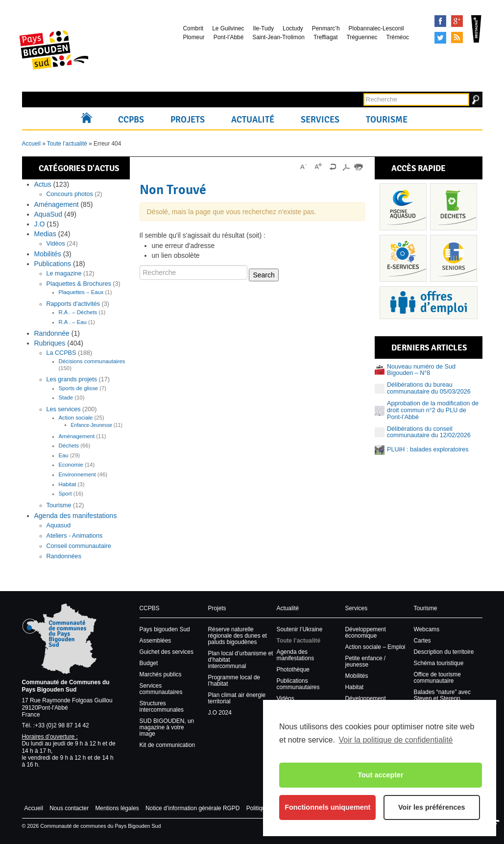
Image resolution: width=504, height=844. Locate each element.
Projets (188, 120)
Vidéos (56, 244)
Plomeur (194, 37)
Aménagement (57, 204)
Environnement (77, 474)
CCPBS (131, 120)
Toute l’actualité (67, 144)
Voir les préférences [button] (432, 807)
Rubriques (50, 343)
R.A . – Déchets (78, 312)
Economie (71, 465)
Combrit (193, 28)
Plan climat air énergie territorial (237, 698)
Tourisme (387, 120)
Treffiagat (326, 37)
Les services (64, 409)
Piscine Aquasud (403, 207)
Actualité (253, 120)
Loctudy (293, 28)
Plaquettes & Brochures (79, 284)
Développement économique (366, 633)
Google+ (457, 21)
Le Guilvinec (228, 28)
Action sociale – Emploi (375, 647)
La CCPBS (61, 353)
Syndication (457, 38)
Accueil (89, 120)
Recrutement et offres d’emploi (429, 303)
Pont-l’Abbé (228, 37)
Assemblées (156, 641)
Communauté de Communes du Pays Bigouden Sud (66, 686)
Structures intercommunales (162, 707)
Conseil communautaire (79, 546)
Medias (45, 234)
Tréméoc (398, 37)
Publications (53, 264)
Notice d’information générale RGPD (192, 808)
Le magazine (64, 273)
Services (320, 120)
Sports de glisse (79, 388)
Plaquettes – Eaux (81, 292)
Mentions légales (117, 808)
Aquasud (59, 525)
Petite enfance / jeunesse (366, 661)
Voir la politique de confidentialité (396, 740)
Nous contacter (69, 808)
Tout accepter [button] (380, 775)
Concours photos (70, 194)
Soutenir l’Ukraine (300, 629)
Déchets (69, 446)
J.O (40, 224)
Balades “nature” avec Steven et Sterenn (442, 695)
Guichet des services (167, 652)
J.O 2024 (220, 713)
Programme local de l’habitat (234, 681)
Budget (149, 663)
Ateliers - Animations (75, 536)
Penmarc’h (326, 28)
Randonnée (52, 333)
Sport (65, 494)
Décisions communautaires (92, 361)
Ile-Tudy (264, 28)
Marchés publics (161, 674)
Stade (66, 397)
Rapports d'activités (73, 304)
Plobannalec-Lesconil (376, 28)
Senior (454, 258)
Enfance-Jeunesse (92, 425)
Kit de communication (168, 745)
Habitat (68, 484)
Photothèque (293, 670)
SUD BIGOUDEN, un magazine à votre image (167, 727)
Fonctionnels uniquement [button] (327, 807)
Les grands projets (72, 379)
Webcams (427, 629)
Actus (43, 184)
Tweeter (440, 38)
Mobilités (48, 254)
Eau (64, 455)
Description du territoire (444, 652)
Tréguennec (362, 37)
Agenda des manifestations (76, 516)
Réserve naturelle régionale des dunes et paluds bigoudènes (238, 636)
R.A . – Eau (73, 322)
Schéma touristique (439, 663)
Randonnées (64, 556)
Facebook (440, 21)
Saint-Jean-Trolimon (278, 37)
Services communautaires (161, 689)
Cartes (422, 641)
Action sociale (76, 418)
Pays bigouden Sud (165, 629)
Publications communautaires (298, 684)
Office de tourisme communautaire (437, 678)
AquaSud (48, 214)
